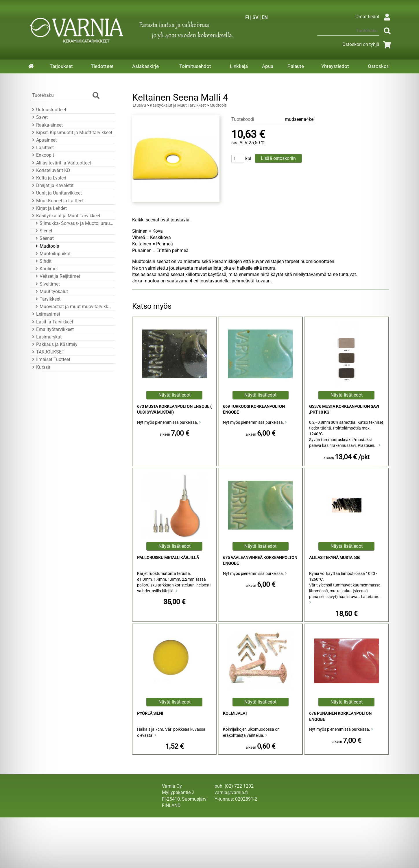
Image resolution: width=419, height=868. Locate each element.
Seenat (44, 238)
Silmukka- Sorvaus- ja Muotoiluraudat (73, 223)
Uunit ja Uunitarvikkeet (56, 193)
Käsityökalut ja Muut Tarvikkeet (65, 216)
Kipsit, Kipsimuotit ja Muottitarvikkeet (71, 133)
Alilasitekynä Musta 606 (335, 558)
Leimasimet (45, 314)
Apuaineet (44, 140)
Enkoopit (42, 155)
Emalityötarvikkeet (52, 329)
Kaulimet (46, 269)
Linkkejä (239, 66)
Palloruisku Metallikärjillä (168, 558)
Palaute (296, 66)
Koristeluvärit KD (50, 170)
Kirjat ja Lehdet (49, 208)
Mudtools (46, 246)
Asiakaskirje (145, 66)
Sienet (43, 231)
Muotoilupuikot (52, 254)
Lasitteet (42, 148)
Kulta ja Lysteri (48, 178)
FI (247, 17)
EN (265, 17)
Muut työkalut (51, 292)
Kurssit (40, 367)
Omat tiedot (374, 17)
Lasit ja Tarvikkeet (52, 322)
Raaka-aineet (47, 125)
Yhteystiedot (335, 66)
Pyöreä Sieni (150, 714)
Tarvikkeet (47, 299)
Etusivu (139, 105)
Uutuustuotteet (48, 110)
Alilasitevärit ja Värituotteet (61, 163)
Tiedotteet (102, 66)
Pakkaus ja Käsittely (54, 344)
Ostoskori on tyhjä (368, 44)
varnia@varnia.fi (231, 792)
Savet (39, 117)
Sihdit (43, 261)
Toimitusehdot (195, 66)
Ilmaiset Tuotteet (50, 359)
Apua (268, 66)
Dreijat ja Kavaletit (52, 185)
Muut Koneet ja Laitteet (57, 201)
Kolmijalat (235, 714)
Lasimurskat (46, 337)
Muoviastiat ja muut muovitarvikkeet (73, 307)
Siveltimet (47, 284)
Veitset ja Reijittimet (57, 276)
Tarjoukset (61, 66)
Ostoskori (379, 66)
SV (255, 17)
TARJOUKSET (47, 352)
